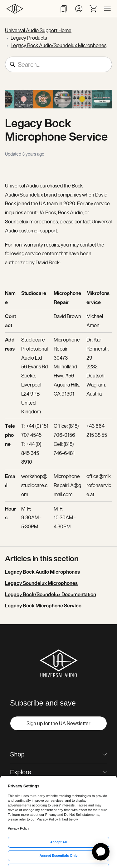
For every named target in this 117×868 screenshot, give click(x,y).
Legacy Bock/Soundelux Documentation (51, 594)
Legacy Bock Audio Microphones (42, 572)
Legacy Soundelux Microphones (41, 583)
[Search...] (58, 64)
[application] (101, 852)
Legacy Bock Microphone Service (43, 606)
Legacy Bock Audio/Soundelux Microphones (58, 45)
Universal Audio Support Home (38, 30)
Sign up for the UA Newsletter (58, 723)
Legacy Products (29, 38)
